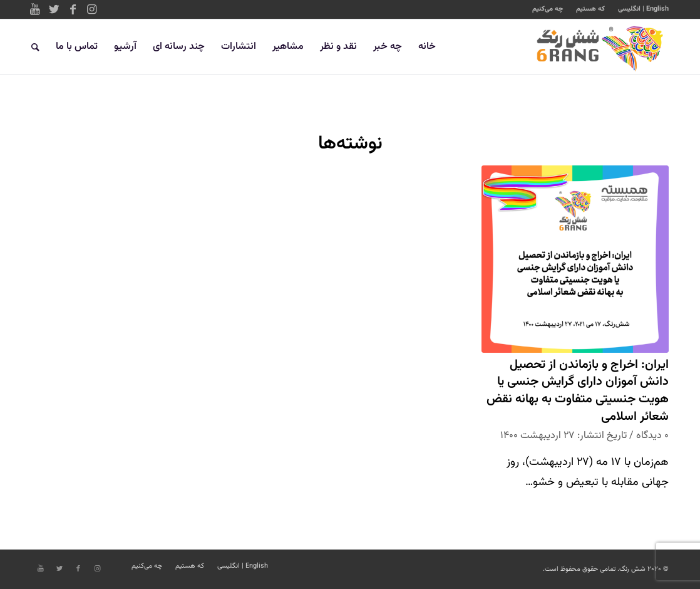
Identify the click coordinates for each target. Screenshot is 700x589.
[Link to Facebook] (73, 9)
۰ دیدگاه (652, 435)
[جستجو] (35, 47)
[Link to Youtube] (35, 9)
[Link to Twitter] (54, 9)
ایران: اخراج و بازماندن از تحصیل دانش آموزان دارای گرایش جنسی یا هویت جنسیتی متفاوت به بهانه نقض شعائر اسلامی (578, 391)
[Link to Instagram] (91, 9)
